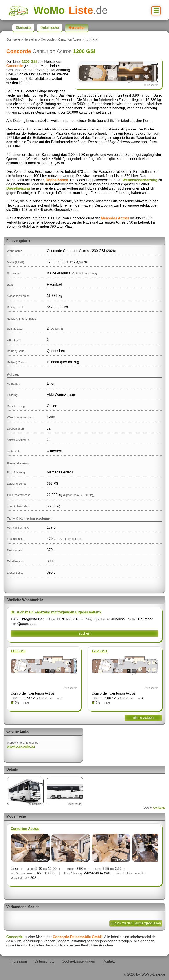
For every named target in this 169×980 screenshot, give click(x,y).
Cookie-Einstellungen (78, 961)
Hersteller (31, 40)
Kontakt (109, 961)
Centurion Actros (70, 40)
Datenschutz (44, 961)
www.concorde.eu (21, 746)
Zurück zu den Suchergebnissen (136, 923)
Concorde (48, 40)
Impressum (18, 961)
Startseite (13, 40)
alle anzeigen (143, 718)
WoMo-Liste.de (153, 974)
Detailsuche (50, 28)
